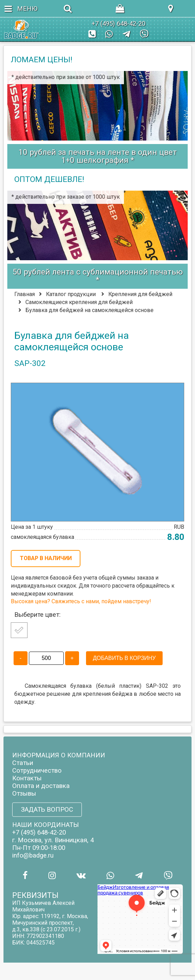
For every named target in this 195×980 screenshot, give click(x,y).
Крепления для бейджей (140, 294)
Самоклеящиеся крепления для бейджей (79, 302)
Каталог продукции (71, 294)
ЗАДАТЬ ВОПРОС (47, 810)
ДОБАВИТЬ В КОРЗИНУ (124, 658)
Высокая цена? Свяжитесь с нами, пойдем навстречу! (81, 601)
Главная (25, 294)
